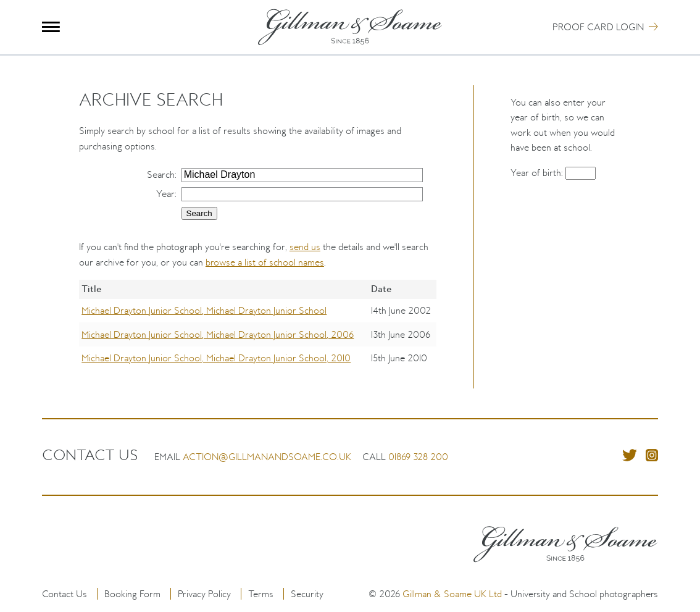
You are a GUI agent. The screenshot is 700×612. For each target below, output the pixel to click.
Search (161, 174)
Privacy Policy (204, 594)
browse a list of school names (265, 262)
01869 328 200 (418, 457)
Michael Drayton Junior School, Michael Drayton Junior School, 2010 (216, 358)
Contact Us (65, 594)
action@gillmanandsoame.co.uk (267, 457)
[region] (258, 334)
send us (305, 247)
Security (307, 594)
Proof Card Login (598, 27)
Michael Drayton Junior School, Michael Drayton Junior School (204, 310)
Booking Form (132, 594)
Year (165, 194)
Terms (261, 594)
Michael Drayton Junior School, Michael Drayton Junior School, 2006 (218, 334)
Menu (51, 27)
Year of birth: (538, 173)
